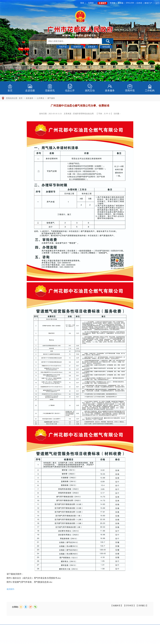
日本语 (139, 3)
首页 (21, 98)
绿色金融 (106, 47)
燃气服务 (51, 98)
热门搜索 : (51, 47)
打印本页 (129, 606)
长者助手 (102, 3)
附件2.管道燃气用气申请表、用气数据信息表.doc (30, 582)
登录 (82, 3)
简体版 (113, 3)
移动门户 (148, 3)
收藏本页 (117, 606)
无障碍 (91, 3)
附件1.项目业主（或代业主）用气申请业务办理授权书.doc (34, 578)
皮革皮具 (92, 47)
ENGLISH (130, 3)
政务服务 (30, 98)
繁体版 (121, 3)
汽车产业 (63, 47)
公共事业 (40, 98)
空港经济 (77, 47)
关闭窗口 (142, 606)
